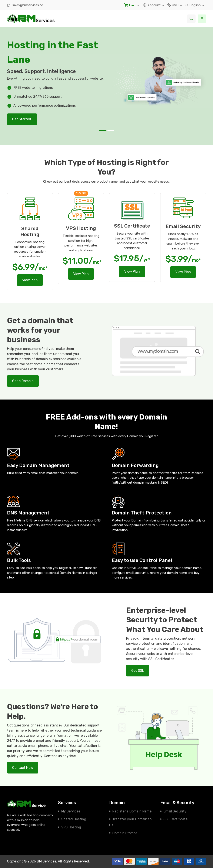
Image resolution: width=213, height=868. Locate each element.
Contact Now (23, 768)
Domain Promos (125, 833)
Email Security (175, 811)
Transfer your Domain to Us (130, 822)
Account (152, 5)
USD (174, 5)
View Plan (30, 280)
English (193, 5)
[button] (103, 131)
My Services (71, 811)
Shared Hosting (74, 819)
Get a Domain (23, 381)
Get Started (22, 119)
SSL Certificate (175, 819)
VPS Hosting (71, 827)
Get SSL (138, 671)
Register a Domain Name (132, 811)
